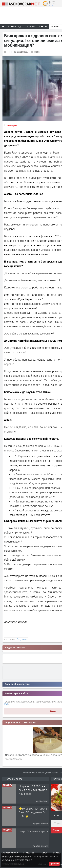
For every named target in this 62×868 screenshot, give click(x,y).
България (12, 125)
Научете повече (24, 860)
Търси (56, 830)
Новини (55, 26)
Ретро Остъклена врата (33, 831)
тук (6, 704)
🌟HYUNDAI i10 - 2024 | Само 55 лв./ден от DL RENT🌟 (33, 812)
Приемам (54, 864)
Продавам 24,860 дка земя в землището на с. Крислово (33, 790)
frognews (22, 639)
